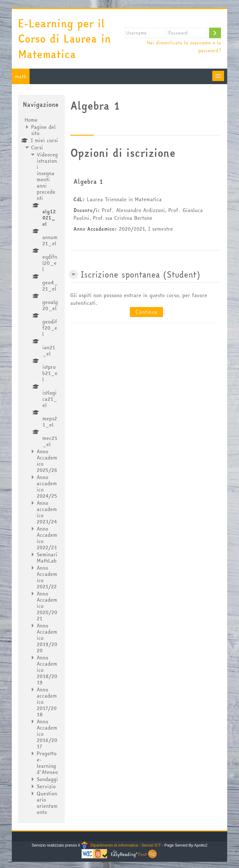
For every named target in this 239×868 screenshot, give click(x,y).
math (21, 76)
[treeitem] (41, 466)
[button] (73, 274)
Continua (146, 312)
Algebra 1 (88, 182)
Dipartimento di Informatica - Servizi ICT (121, 845)
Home (31, 120)
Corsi (37, 147)
